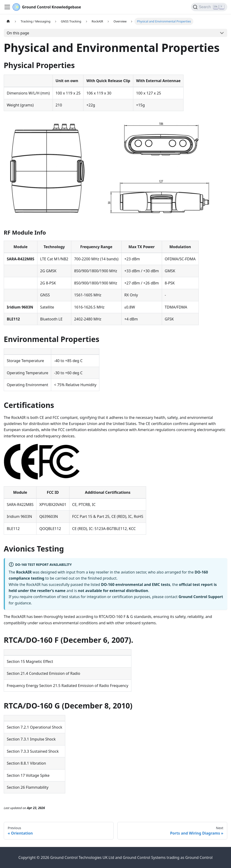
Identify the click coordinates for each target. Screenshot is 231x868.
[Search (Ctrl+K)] (209, 7)
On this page (18, 33)
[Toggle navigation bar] (7, 7)
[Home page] (8, 21)
